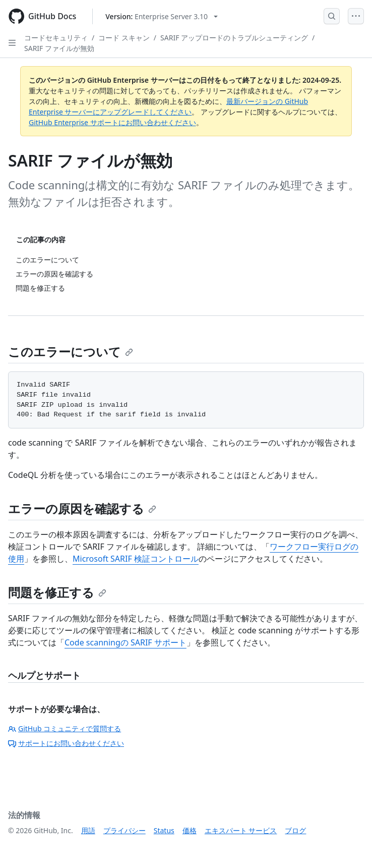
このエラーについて (71, 351)
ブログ (295, 830)
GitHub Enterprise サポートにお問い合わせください (112, 122)
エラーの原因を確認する (82, 508)
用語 (88, 830)
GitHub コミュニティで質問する (65, 728)
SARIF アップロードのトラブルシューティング (234, 38)
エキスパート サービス (241, 830)
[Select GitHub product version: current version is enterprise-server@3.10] (162, 16)
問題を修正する (57, 592)
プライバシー (125, 830)
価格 (190, 830)
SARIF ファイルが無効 (59, 48)
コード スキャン (124, 38)
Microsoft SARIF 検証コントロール (136, 559)
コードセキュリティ (56, 38)
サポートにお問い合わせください (66, 743)
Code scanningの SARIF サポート (126, 642)
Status (164, 830)
